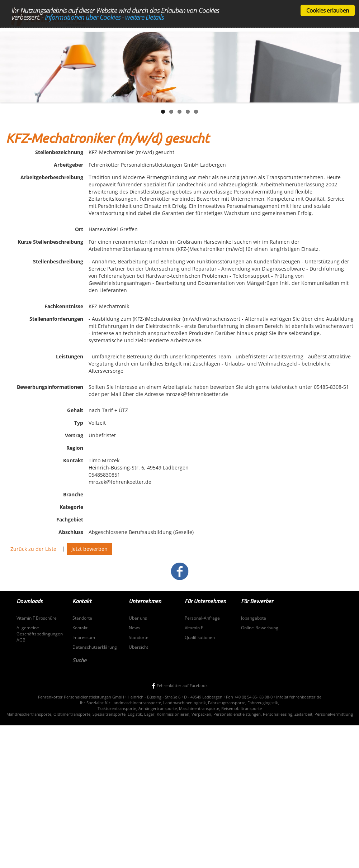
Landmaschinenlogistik (185, 703)
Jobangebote (254, 618)
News (134, 628)
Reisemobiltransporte (242, 708)
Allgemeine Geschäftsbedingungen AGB (40, 634)
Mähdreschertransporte (29, 714)
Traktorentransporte (117, 708)
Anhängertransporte (158, 708)
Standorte (82, 618)
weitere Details (145, 17)
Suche (79, 660)
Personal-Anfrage (202, 618)
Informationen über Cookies (83, 17)
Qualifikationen (200, 637)
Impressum (84, 637)
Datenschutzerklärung (95, 647)
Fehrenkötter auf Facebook (180, 685)
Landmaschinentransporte (136, 703)
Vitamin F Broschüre (37, 618)
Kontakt (80, 628)
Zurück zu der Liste (33, 549)
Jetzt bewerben (89, 549)
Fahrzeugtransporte (227, 703)
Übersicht (138, 647)
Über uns (138, 618)
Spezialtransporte (109, 714)
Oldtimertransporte (72, 714)
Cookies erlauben (328, 10)
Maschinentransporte (199, 708)
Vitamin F (194, 628)
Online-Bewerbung (260, 628)
